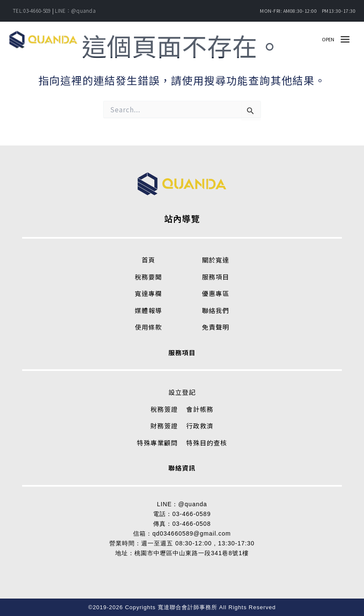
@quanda (193, 504)
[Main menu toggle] (345, 43)
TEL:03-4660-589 (32, 10)
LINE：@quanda (75, 10)
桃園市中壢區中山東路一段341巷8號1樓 (192, 553)
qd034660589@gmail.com (192, 533)
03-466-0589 (191, 514)
